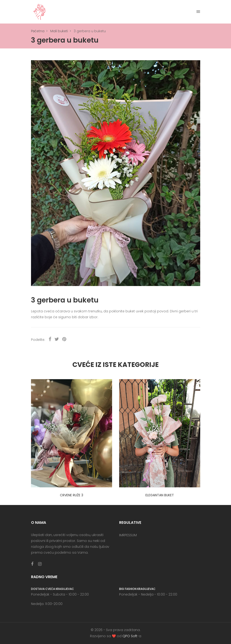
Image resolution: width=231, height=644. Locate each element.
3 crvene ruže (72, 495)
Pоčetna (38, 31)
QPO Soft (130, 636)
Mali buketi (59, 31)
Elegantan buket (160, 495)
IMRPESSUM (128, 535)
